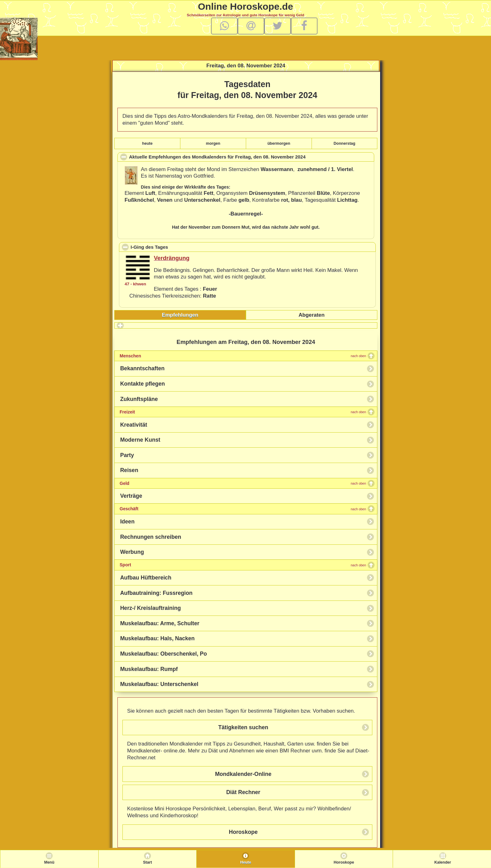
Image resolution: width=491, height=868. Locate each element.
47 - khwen (135, 284)
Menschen (243, 356)
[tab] (180, 315)
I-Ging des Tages (178, 247)
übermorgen (279, 143)
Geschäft (243, 509)
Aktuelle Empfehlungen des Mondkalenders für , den (227, 158)
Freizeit (243, 412)
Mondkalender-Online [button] (243, 774)
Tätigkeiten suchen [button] (243, 727)
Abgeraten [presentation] (311, 315)
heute (147, 143)
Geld (243, 483)
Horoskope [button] (243, 832)
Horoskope (344, 862)
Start (147, 862)
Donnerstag (344, 143)
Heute (246, 862)
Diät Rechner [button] (243, 792)
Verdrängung (172, 258)
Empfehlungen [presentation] (180, 315)
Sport (243, 565)
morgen (213, 143)
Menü (49, 862)
